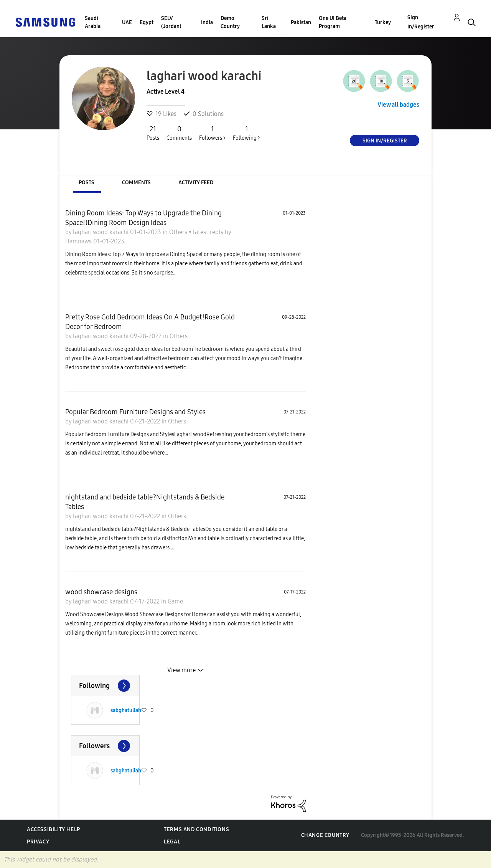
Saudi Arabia (93, 22)
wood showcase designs (101, 592)
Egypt (147, 22)
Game (175, 601)
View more (181, 670)
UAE (127, 22)
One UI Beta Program (333, 22)
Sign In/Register (421, 22)
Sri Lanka (269, 22)
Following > (246, 133)
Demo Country (230, 22)
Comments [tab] (136, 183)
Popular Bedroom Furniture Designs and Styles (135, 412)
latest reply (209, 232)
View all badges (398, 105)
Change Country (325, 835)
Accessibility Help (54, 829)
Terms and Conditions (196, 829)
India (207, 22)
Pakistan (301, 22)
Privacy (38, 842)
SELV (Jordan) (171, 22)
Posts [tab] (87, 183)
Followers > (212, 133)
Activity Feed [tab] (196, 183)
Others (179, 232)
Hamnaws (79, 241)
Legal (172, 842)
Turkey (383, 22)
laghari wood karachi (101, 232)
